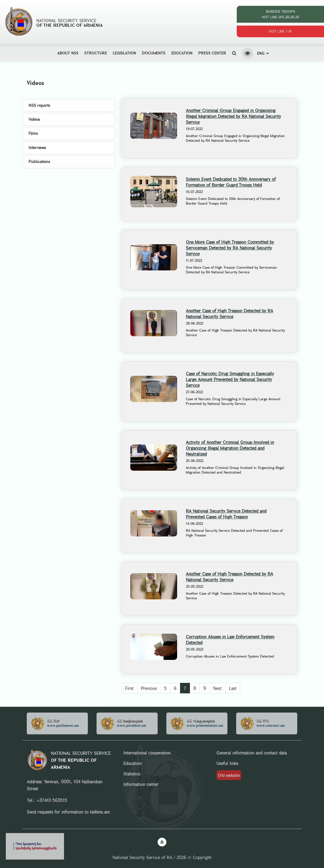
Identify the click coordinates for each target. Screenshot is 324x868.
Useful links (227, 763)
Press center (212, 53)
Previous (149, 688)
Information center (141, 784)
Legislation (124, 53)
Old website (229, 775)
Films (33, 133)
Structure (96, 53)
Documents (154, 53)
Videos (34, 119)
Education (182, 53)
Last (233, 688)
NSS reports (39, 105)
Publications (39, 161)
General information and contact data (252, 753)
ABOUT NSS (68, 53)
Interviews (37, 147)
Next (217, 688)
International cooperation (147, 753)
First (129, 688)
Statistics (132, 774)
